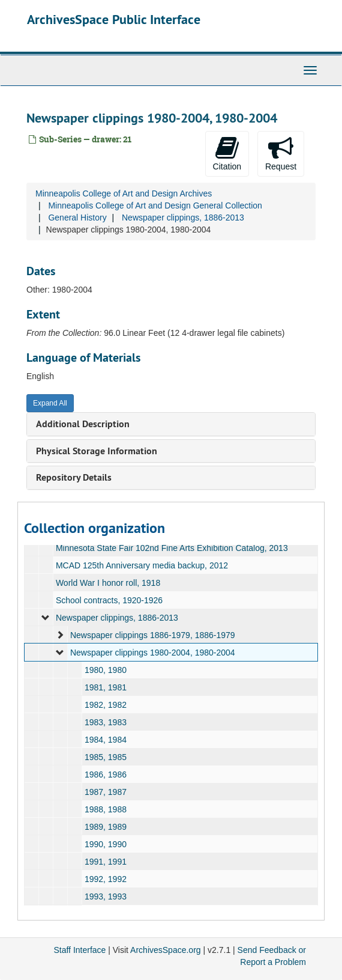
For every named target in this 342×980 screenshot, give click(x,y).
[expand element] (46, 618)
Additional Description (83, 424)
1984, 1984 (106, 740)
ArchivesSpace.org (166, 950)
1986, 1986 (106, 775)
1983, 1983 (106, 722)
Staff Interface (79, 950)
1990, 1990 (106, 844)
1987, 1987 (106, 792)
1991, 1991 (106, 862)
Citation (227, 153)
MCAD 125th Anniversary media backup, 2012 (142, 565)
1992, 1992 (106, 879)
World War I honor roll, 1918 (108, 583)
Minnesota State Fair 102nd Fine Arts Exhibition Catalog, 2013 (172, 548)
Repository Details (74, 477)
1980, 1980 (106, 670)
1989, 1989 (106, 827)
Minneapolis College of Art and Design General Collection (155, 205)
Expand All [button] (50, 403)
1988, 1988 (106, 809)
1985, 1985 (106, 757)
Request (281, 153)
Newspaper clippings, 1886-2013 (183, 218)
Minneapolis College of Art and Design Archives (124, 193)
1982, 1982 (106, 705)
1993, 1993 (106, 896)
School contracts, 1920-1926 (109, 600)
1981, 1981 (106, 687)
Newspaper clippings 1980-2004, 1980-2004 (153, 653)
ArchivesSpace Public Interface (114, 19)
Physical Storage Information (97, 451)
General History (77, 218)
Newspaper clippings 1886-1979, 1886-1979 (153, 635)
